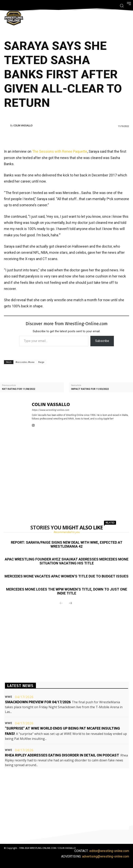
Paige (41, 362)
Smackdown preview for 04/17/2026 (38, 702)
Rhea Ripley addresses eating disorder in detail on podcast (62, 755)
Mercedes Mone (25, 362)
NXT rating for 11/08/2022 (19, 389)
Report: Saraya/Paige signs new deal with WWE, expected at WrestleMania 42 (67, 544)
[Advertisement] (61, 137)
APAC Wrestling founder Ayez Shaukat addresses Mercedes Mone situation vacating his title (67, 561)
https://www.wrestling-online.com (50, 410)
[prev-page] (61, 603)
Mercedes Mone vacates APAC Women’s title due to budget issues (66, 576)
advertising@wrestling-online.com (106, 856)
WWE (9, 697)
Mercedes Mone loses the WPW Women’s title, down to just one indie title (67, 591)
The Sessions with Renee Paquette (60, 151)
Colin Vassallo (23, 126)
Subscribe (102, 341)
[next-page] (70, 603)
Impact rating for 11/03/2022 (90, 389)
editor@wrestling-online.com (109, 851)
